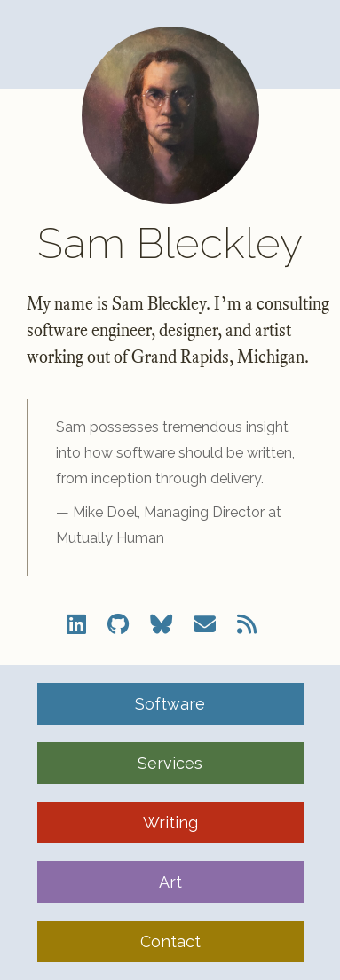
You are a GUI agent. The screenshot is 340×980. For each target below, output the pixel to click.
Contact (170, 941)
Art (170, 882)
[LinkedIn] (76, 625)
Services (170, 763)
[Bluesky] (161, 625)
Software (170, 704)
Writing (170, 823)
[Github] (118, 625)
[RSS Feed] (247, 625)
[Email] (205, 625)
